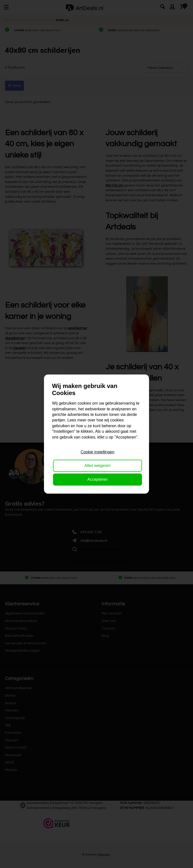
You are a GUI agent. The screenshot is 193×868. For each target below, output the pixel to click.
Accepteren (98, 479)
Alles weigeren (98, 466)
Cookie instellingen (98, 452)
